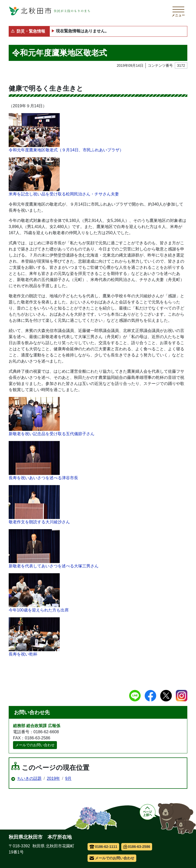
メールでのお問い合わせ (35, 745)
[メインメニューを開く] (178, 11)
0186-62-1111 (103, 847)
